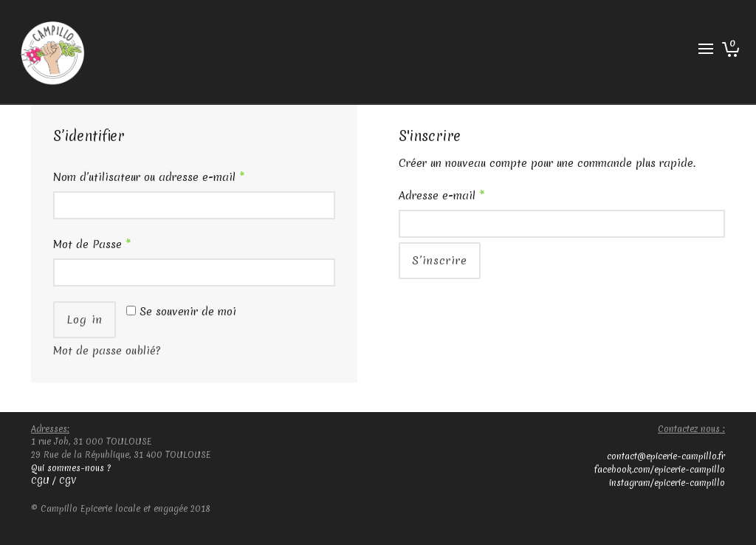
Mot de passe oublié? (107, 351)
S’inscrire (440, 261)
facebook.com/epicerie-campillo (660, 470)
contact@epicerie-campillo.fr (666, 456)
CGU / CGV (54, 481)
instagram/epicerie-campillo (667, 483)
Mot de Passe (92, 244)
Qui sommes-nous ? (71, 468)
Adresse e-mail (441, 196)
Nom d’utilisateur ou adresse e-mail (149, 177)
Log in (85, 320)
